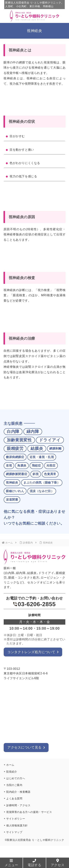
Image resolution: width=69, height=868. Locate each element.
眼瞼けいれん (15, 491)
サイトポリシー (16, 819)
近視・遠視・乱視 (42, 457)
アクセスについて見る (24, 747)
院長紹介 (12, 772)
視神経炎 (12, 483)
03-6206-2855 (34, 604)
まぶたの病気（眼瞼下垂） (42, 483)
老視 (9, 466)
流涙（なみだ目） (42, 491)
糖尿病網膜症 (15, 457)
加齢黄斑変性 (19, 440)
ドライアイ (50, 440)
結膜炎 (37, 449)
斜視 (36, 474)
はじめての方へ (16, 778)
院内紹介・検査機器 (18, 792)
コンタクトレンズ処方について (31, 652)
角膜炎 (22, 466)
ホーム (10, 765)
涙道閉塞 (12, 500)
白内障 (13, 432)
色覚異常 (50, 474)
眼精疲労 (15, 449)
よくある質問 (14, 798)
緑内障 (33, 432)
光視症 (51, 466)
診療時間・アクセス (18, 805)
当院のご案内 (14, 785)
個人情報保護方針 (17, 825)
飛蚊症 (36, 466)
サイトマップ (14, 832)
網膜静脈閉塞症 (17, 474)
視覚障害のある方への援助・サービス (29, 812)
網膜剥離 (55, 449)
